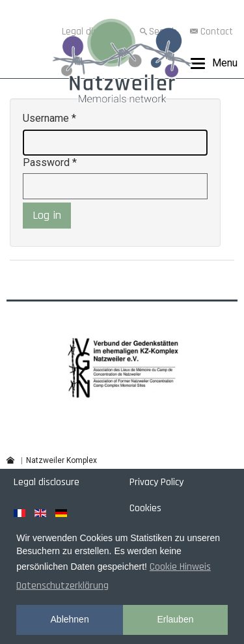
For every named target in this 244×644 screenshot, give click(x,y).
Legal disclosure (47, 482)
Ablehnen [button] (70, 619)
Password (50, 162)
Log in (47, 215)
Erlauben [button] (175, 619)
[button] (122, 367)
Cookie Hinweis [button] (180, 567)
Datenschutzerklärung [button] (62, 586)
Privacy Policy (156, 482)
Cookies (145, 508)
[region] (122, 367)
